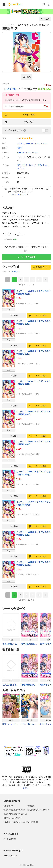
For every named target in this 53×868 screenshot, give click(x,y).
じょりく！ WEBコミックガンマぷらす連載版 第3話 (33, 353)
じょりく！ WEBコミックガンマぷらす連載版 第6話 (33, 443)
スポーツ (33, 165)
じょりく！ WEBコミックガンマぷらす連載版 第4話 (33, 383)
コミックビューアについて (19, 194)
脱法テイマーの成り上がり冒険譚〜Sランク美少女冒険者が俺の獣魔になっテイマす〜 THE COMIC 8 (11, 725)
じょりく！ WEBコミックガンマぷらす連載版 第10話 (33, 563)
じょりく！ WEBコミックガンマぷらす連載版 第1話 (33, 292)
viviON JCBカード (14, 89)
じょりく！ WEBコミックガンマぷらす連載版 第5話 (33, 413)
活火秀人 (21, 144)
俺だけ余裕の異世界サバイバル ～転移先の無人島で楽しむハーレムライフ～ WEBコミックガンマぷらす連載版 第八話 (30, 644)
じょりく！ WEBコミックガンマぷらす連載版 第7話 (33, 473)
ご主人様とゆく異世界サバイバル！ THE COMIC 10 (29, 725)
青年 (19, 165)
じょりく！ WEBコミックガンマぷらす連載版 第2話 (33, 323)
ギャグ (25, 165)
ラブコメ (21, 168)
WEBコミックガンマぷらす (37, 144)
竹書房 (20, 148)
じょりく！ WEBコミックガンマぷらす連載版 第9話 (33, 533)
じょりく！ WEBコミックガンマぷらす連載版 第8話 (33, 503)
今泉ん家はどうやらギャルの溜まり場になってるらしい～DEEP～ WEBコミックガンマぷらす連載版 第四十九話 (11, 644)
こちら (26, 788)
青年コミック (43, 165)
